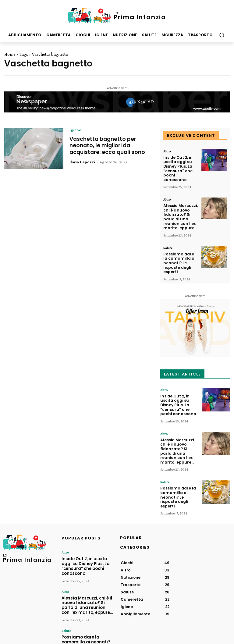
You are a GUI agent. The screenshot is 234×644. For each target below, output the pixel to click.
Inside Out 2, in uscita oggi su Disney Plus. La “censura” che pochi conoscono (179, 165)
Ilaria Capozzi (82, 162)
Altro (167, 151)
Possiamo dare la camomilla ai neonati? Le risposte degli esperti (179, 253)
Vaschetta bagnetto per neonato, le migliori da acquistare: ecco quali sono (109, 145)
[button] (222, 35)
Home (10, 54)
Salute (168, 239)
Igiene (75, 130)
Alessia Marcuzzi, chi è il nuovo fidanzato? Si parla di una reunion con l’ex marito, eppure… (179, 209)
